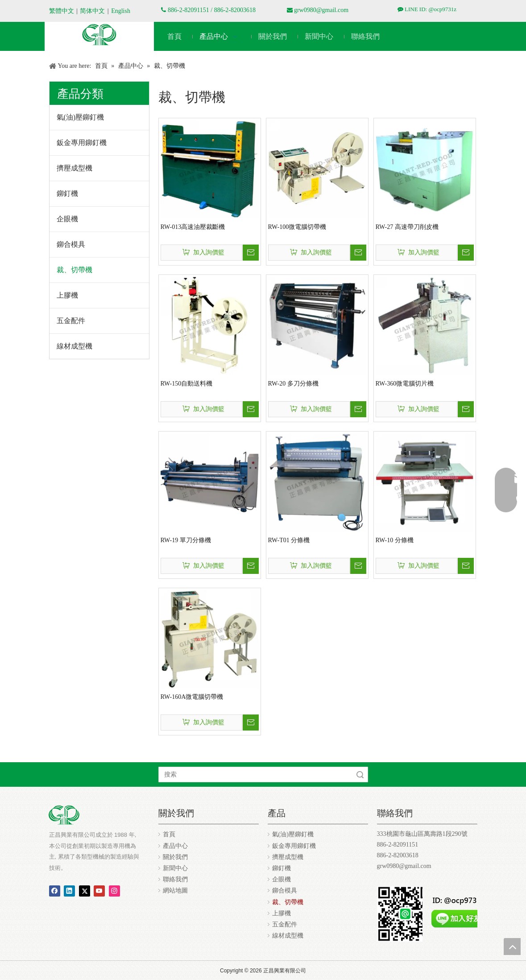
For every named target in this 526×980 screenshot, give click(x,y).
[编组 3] (99, 34)
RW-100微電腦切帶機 (297, 227)
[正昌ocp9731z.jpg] (405, 914)
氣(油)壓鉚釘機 (81, 117)
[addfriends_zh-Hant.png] (459, 909)
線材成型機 (75, 346)
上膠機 (67, 295)
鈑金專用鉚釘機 (82, 143)
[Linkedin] (69, 890)
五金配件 (71, 321)
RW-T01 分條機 (289, 540)
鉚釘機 (67, 193)
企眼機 (67, 219)
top (512, 947)
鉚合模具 (71, 244)
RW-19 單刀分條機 (186, 540)
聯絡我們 (175, 879)
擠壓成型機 (75, 168)
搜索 (360, 774)
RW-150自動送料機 (187, 384)
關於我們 (175, 857)
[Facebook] (55, 890)
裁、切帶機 (75, 270)
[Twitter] (85, 890)
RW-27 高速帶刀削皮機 (407, 227)
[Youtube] (99, 890)
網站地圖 (175, 891)
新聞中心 (175, 868)
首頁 (169, 834)
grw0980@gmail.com (321, 10)
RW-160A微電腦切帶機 (192, 697)
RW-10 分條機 (395, 540)
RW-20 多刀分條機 (293, 384)
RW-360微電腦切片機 (405, 384)
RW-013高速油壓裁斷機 (193, 227)
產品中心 (175, 846)
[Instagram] (114, 890)
